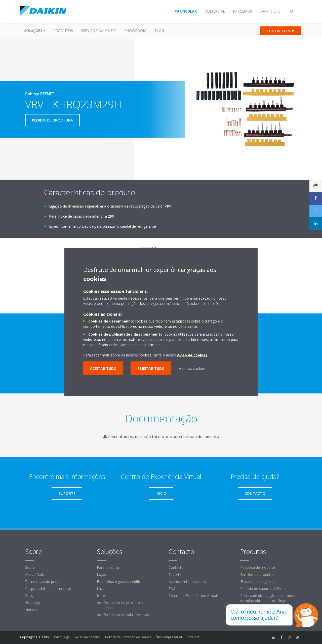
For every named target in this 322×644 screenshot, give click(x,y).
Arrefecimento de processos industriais (120, 605)
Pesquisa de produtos (258, 567)
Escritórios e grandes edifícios (121, 581)
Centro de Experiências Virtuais (194, 596)
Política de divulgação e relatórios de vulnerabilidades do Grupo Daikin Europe (268, 601)
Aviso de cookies (88, 637)
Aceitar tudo (103, 368)
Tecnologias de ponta (43, 581)
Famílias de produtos (257, 574)
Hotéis (102, 596)
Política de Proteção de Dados (128, 637)
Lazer (101, 589)
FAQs (173, 589)
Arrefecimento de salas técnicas (123, 615)
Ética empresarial (169, 637)
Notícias (32, 610)
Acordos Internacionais (187, 581)
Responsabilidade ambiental (48, 589)
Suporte (175, 574)
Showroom (135, 31)
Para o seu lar (108, 567)
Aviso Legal (62, 637)
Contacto (176, 567)
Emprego (33, 603)
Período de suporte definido (263, 589)
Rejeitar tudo (151, 368)
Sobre (30, 567)
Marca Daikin (36, 574)
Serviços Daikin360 (99, 31)
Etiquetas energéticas (258, 581)
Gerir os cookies (192, 368)
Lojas (101, 574)
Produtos (63, 31)
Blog (159, 31)
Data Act (193, 637)
